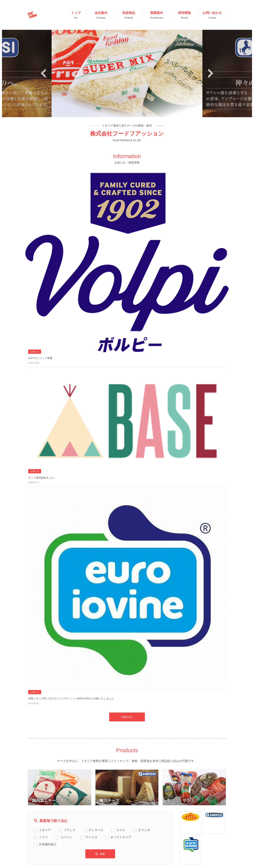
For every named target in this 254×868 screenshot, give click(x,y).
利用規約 (172, 804)
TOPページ (62, 804)
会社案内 (61, 814)
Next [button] (211, 73)
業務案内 (61, 834)
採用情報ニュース (122, 821)
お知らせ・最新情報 (123, 804)
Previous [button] (43, 73)
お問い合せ (118, 834)
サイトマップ (175, 814)
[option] (127, 73)
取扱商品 (61, 824)
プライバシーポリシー (180, 824)
